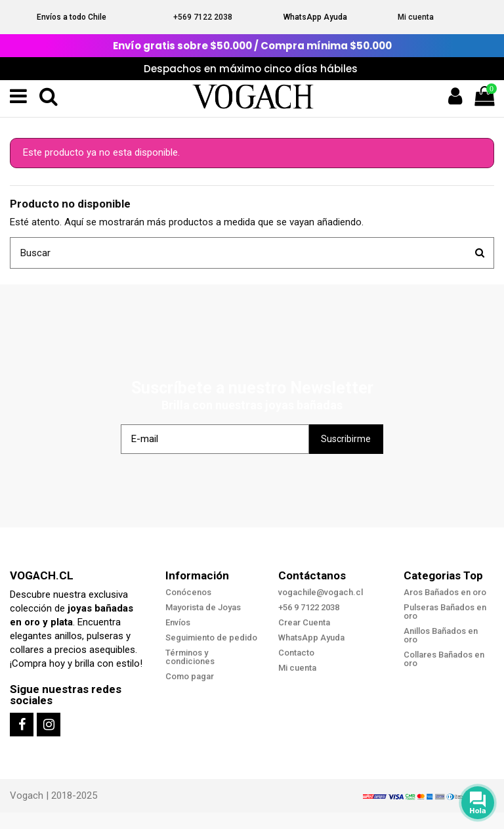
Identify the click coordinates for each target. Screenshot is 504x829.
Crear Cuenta (304, 622)
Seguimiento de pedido (211, 638)
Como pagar (190, 676)
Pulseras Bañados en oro (445, 612)
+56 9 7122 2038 (309, 607)
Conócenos (188, 592)
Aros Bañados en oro (445, 592)
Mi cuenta (416, 17)
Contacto (296, 653)
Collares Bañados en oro (444, 659)
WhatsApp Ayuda (315, 17)
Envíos (178, 622)
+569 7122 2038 (203, 17)
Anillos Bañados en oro (441, 635)
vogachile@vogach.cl (321, 592)
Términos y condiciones (190, 657)
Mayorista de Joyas (203, 607)
